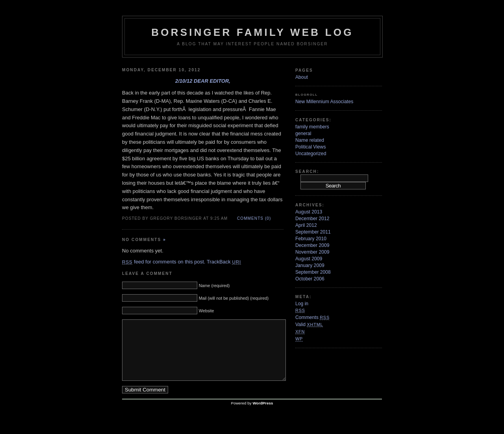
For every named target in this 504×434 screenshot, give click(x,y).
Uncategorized (311, 154)
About (302, 77)
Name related (310, 140)
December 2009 (312, 245)
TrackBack (224, 262)
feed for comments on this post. (164, 262)
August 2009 (309, 259)
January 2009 (310, 265)
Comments (312, 317)
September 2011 (313, 232)
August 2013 (309, 212)
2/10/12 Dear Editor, (203, 81)
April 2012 (306, 225)
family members (312, 127)
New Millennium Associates (324, 102)
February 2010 (311, 239)
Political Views (310, 147)
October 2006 (310, 279)
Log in (302, 304)
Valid (309, 325)
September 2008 (313, 272)
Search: (307, 172)
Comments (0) (254, 218)
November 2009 (312, 252)
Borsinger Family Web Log (252, 32)
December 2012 (312, 219)
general (303, 134)
